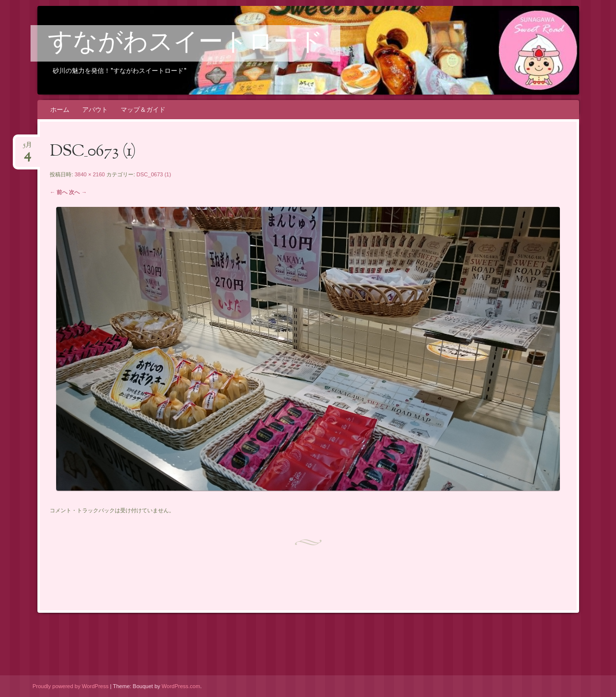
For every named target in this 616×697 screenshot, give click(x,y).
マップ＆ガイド (143, 110)
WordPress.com (181, 686)
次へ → (78, 192)
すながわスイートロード (185, 44)
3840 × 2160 (89, 174)
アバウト (95, 110)
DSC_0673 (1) (154, 174)
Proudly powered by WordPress (70, 686)
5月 (28, 148)
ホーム (60, 110)
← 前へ (59, 192)
